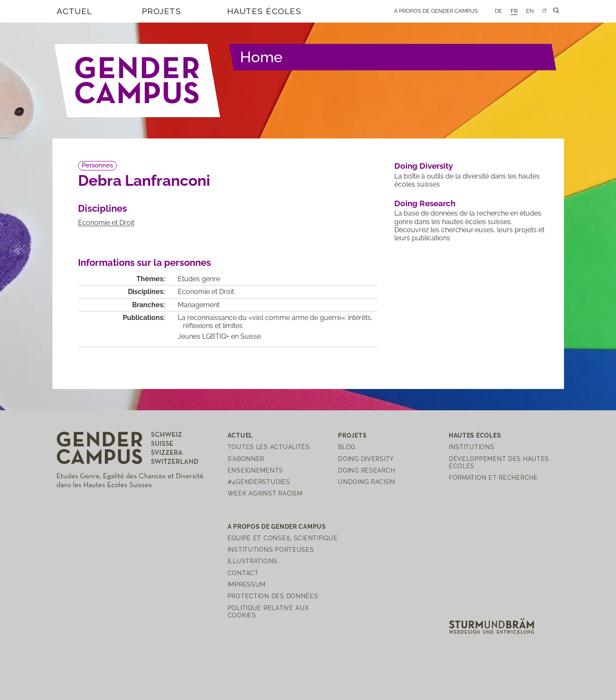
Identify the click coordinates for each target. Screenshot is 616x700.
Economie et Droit (106, 223)
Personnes (97, 165)
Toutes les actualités (269, 447)
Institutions (472, 447)
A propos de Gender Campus (436, 11)
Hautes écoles (265, 11)
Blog (347, 447)
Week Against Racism (265, 493)
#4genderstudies (259, 482)
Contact (243, 573)
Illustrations (253, 561)
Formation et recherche (493, 477)
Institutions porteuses (271, 549)
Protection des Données (273, 596)
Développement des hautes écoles (499, 462)
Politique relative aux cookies (268, 611)
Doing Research (425, 203)
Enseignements (255, 470)
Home (261, 57)
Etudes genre (199, 279)
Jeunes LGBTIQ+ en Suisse (219, 336)
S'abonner (246, 459)
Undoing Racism (366, 482)
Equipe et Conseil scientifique (283, 538)
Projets (162, 11)
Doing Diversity (424, 166)
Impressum (247, 584)
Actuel (75, 11)
